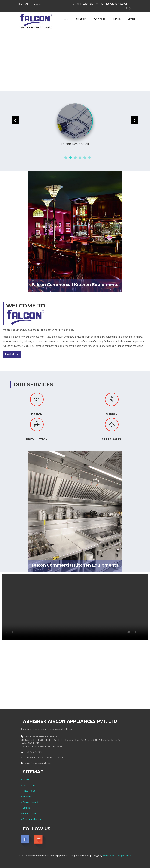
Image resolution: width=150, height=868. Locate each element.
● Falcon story (28, 785)
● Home (25, 779)
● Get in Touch (28, 813)
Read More (12, 354)
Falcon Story (81, 19)
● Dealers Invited (29, 802)
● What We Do (28, 791)
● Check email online (31, 819)
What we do (101, 19)
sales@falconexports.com (36, 763)
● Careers (26, 808)
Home (67, 19)
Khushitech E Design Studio (117, 856)
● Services (26, 796)
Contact (131, 19)
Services (118, 19)
